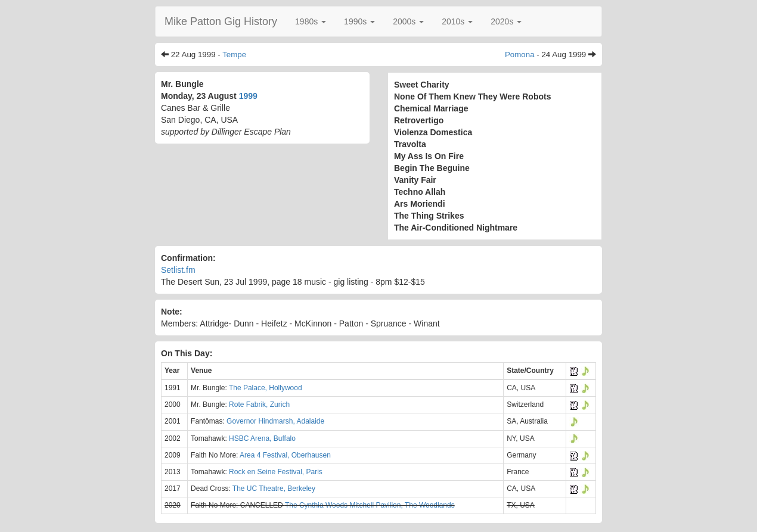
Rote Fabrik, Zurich (259, 405)
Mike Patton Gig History (221, 21)
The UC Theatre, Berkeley (274, 489)
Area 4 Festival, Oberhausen (285, 455)
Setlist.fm (178, 270)
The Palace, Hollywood (266, 388)
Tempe (234, 55)
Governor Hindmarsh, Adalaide (275, 421)
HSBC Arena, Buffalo (262, 438)
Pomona (520, 55)
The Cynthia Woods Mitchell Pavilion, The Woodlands (370, 505)
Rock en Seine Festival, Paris (276, 472)
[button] (311, 21)
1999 (248, 96)
